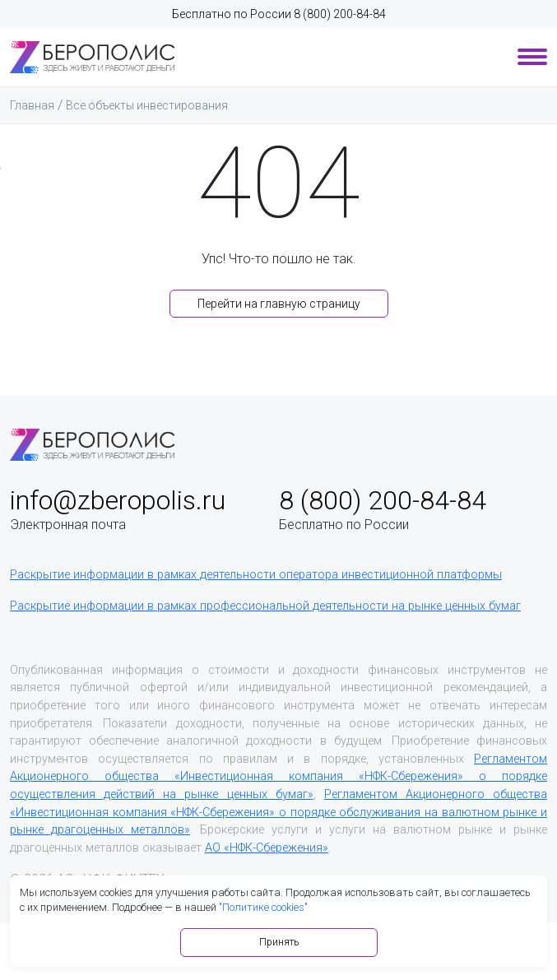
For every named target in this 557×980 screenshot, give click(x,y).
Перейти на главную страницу (279, 304)
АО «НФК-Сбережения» (267, 848)
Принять (279, 942)
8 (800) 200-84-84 (340, 14)
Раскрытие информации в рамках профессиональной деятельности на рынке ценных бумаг (265, 606)
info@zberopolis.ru (118, 500)
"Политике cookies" (263, 907)
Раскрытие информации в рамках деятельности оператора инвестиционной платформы (256, 575)
